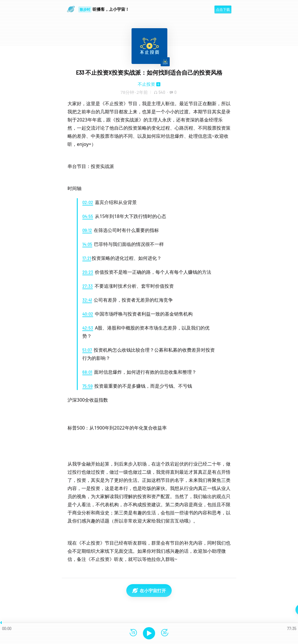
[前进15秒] (165, 633)
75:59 (87, 386)
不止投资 (146, 84)
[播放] (149, 633)
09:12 (87, 230)
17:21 (87, 258)
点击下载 (223, 9)
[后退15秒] (133, 633)
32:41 (87, 300)
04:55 (88, 216)
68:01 (87, 372)
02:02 (88, 202)
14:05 (87, 244)
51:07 (87, 350)
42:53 (88, 328)
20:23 (88, 272)
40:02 (88, 314)
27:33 (88, 286)
